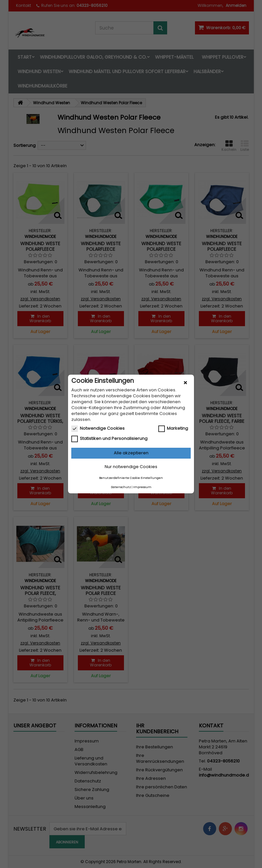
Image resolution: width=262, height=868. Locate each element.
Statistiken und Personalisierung (109, 439)
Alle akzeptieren (131, 453)
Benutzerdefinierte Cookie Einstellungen (131, 478)
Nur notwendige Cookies (131, 467)
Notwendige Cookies (98, 428)
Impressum (142, 487)
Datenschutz (121, 487)
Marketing (173, 428)
